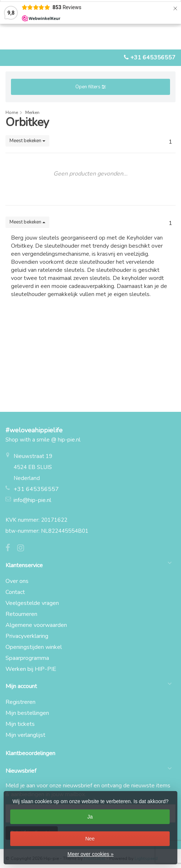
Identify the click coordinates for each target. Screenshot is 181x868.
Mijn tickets (20, 724)
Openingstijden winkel (34, 647)
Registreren (20, 702)
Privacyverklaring (27, 636)
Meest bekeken (27, 141)
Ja (90, 817)
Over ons (17, 581)
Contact (15, 592)
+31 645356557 (153, 58)
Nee (90, 839)
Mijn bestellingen (27, 713)
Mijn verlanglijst (25, 735)
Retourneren (21, 614)
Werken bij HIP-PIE (31, 669)
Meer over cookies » (90, 854)
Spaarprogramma (27, 658)
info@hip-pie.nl (32, 500)
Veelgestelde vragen (32, 603)
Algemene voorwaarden (36, 625)
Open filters (90, 87)
